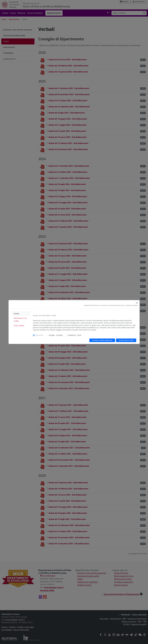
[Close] (137, 303)
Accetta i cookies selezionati (102, 340)
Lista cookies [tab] (19, 326)
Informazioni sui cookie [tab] (20, 320)
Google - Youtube (56, 335)
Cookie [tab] (16, 314)
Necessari (40, 335)
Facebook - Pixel (74, 335)
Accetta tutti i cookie (126, 340)
